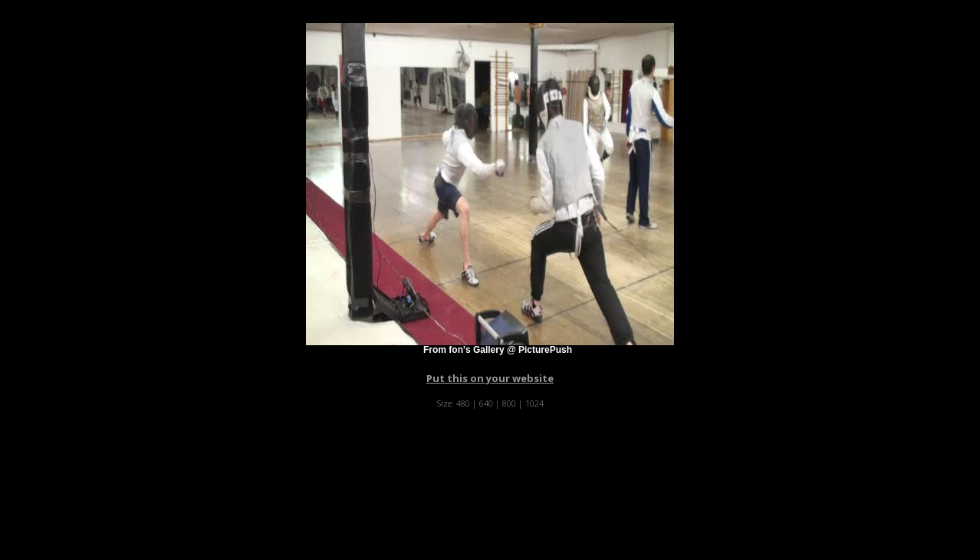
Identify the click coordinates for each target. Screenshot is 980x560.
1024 (534, 403)
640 (486, 403)
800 (509, 403)
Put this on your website (490, 378)
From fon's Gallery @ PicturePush (498, 350)
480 (463, 403)
